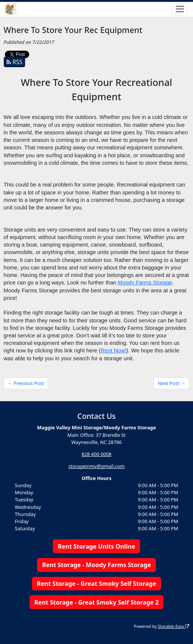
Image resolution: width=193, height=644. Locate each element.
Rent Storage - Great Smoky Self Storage (96, 584)
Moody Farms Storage (145, 283)
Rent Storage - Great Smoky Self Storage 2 (97, 602)
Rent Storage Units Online (96, 546)
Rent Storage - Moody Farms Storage (96, 565)
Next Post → (172, 383)
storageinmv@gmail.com (97, 466)
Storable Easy (174, 626)
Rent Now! (114, 351)
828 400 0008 (97, 454)
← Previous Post (26, 383)
